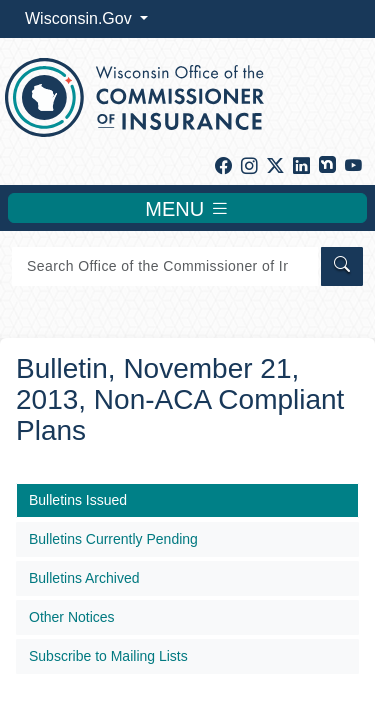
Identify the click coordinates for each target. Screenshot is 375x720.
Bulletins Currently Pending (113, 539)
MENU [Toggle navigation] (187, 208)
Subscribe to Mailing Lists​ (108, 656)
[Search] (165, 266)
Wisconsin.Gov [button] (80, 18)
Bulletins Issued (78, 500)
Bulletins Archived (84, 578)
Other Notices (72, 617)
